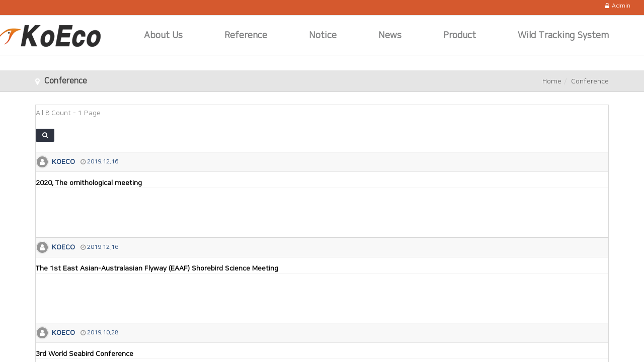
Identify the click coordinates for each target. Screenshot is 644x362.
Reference (246, 36)
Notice (323, 36)
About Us (163, 36)
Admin (618, 6)
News (390, 36)
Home (552, 81)
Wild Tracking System (563, 36)
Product (460, 36)
